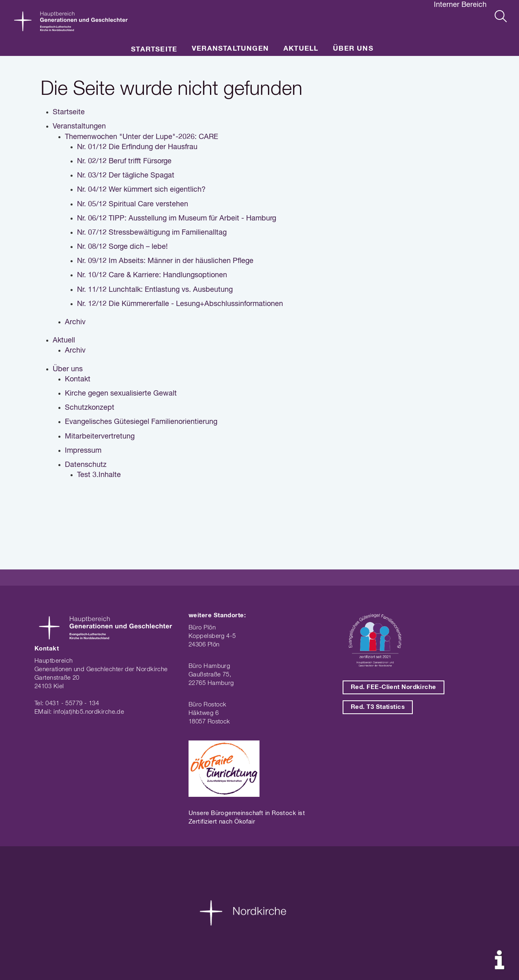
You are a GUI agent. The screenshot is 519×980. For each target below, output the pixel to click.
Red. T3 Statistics (378, 707)
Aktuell (301, 49)
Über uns (353, 49)
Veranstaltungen (230, 49)
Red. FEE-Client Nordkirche (394, 687)
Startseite (154, 50)
